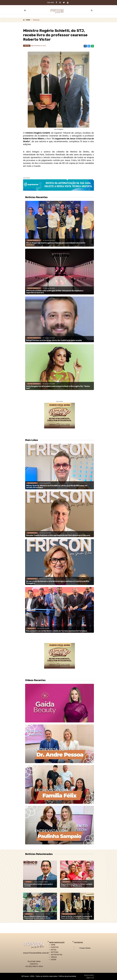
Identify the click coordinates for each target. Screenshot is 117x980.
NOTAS (54, 950)
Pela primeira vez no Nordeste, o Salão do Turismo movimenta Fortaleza (57, 631)
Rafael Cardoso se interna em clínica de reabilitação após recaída (54, 340)
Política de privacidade (67, 976)
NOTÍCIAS (55, 952)
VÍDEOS (54, 957)
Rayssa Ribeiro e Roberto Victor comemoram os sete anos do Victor (37, 917)
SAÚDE (54, 960)
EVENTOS (55, 947)
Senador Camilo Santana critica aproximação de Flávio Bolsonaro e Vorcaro (58, 535)
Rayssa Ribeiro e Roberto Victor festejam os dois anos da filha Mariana (77, 885)
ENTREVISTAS (56, 955)
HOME (28, 20)
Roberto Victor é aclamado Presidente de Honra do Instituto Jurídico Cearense (77, 917)
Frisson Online (85, 948)
